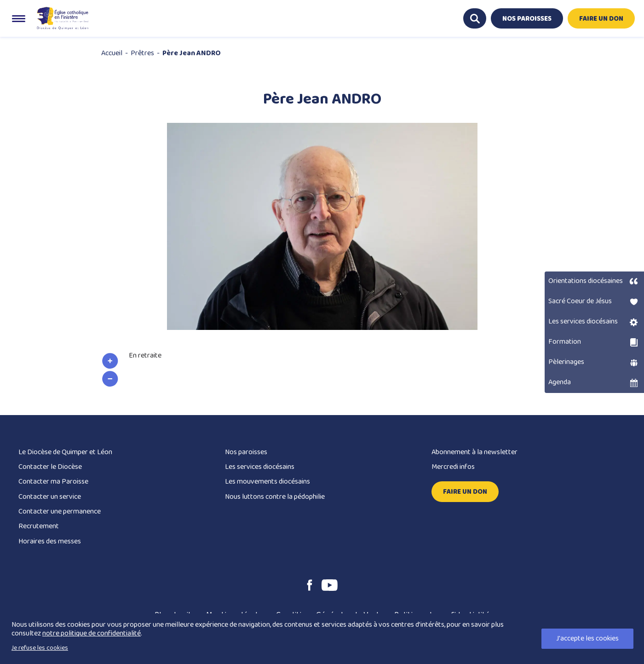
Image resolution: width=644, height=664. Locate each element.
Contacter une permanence (60, 511)
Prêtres (142, 53)
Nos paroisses (246, 452)
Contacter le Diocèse (50, 467)
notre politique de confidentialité (92, 633)
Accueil (112, 53)
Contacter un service (50, 497)
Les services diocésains (260, 467)
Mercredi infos (453, 467)
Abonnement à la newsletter (474, 452)
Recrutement (39, 526)
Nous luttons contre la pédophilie (275, 497)
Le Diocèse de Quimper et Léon (65, 452)
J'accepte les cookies (587, 638)
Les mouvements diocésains (267, 482)
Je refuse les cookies (40, 648)
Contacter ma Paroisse (53, 482)
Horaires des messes (50, 541)
